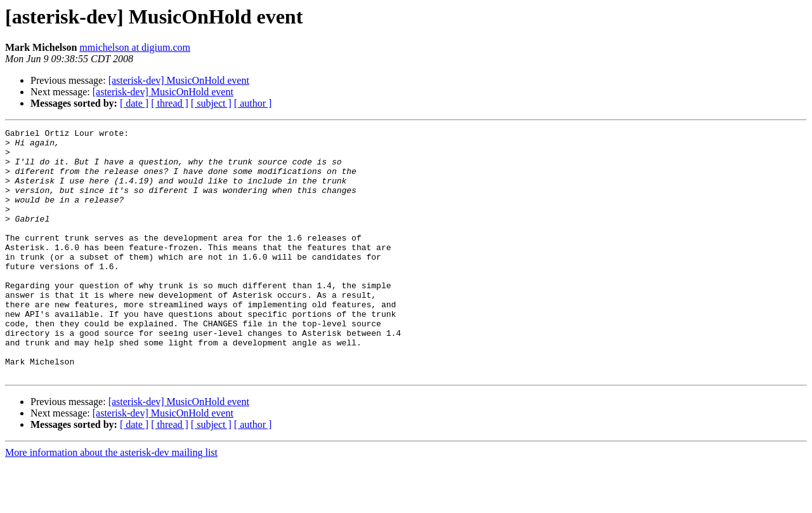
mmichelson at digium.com (135, 47)
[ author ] (253, 103)
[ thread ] (170, 103)
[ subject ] (211, 103)
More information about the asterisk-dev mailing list (111, 502)
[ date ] (134, 103)
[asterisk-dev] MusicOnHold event (179, 80)
